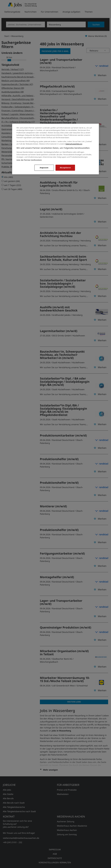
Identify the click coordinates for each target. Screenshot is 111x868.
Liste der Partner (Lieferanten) (29, 160)
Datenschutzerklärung (74, 144)
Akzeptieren (65, 168)
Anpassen (44, 168)
